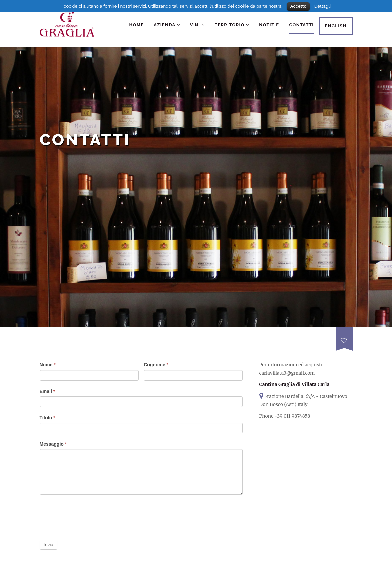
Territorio (232, 25)
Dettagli (323, 6)
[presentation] (90, 517)
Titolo (47, 418)
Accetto (299, 6)
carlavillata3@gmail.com (287, 373)
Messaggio (53, 444)
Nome (48, 365)
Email (47, 391)
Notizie (269, 25)
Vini (197, 25)
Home (137, 25)
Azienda (167, 25)
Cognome (156, 365)
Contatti (301, 25)
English (336, 26)
